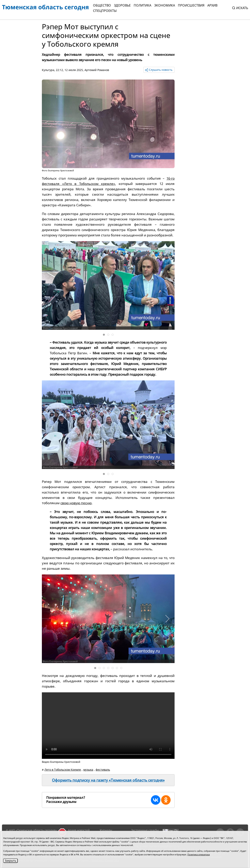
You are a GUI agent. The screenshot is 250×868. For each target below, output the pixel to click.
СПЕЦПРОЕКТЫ (105, 11)
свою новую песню (76, 503)
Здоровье (122, 5)
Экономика (165, 5)
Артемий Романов (97, 70)
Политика (142, 5)
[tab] (104, 335)
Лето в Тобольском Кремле (63, 770)
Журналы (106, 830)
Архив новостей (79, 830)
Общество (102, 5)
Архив (212, 5)
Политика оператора (199, 854)
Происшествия (191, 5)
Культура (48, 70)
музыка (88, 770)
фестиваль (103, 770)
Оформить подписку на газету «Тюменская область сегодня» (108, 780)
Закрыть (10, 861)
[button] (167, 285)
